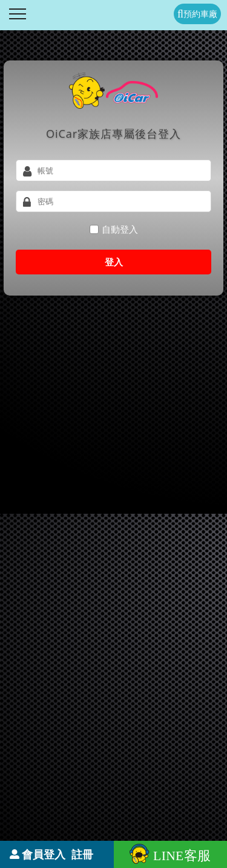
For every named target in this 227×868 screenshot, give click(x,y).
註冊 (82, 854)
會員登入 (44, 854)
